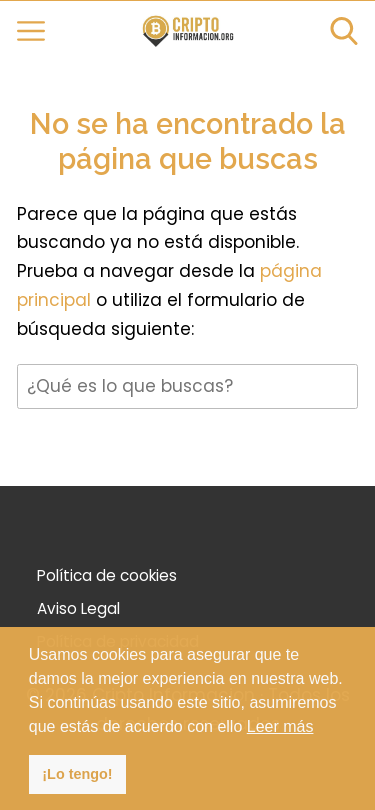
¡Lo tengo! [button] (77, 774)
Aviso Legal (78, 608)
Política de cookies (107, 575)
